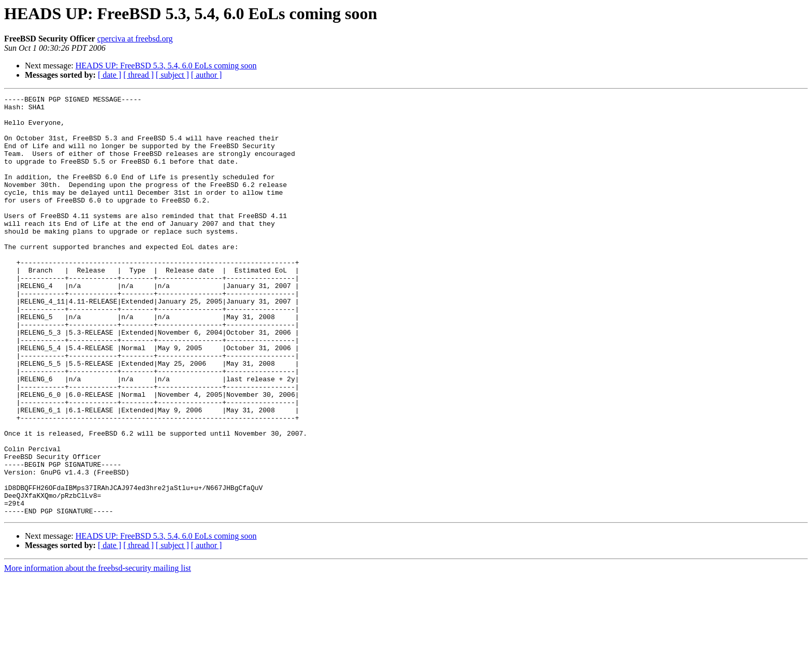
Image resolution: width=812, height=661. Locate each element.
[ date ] (110, 75)
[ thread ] (139, 75)
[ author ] (207, 75)
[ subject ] (172, 75)
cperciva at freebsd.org (135, 39)
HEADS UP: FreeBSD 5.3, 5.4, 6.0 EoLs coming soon (166, 66)
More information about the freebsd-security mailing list (98, 652)
